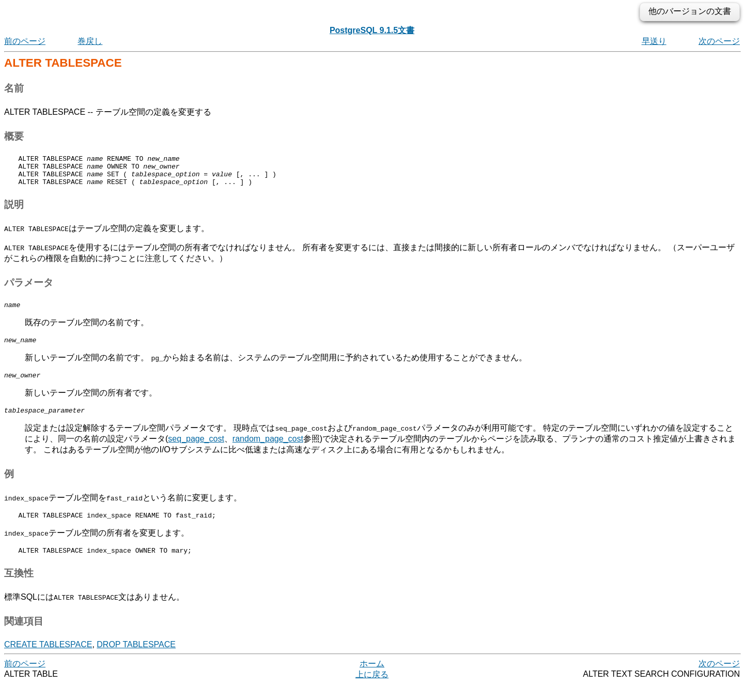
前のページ (25, 41)
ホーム (372, 679)
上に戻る (372, 690)
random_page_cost (268, 451)
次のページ (719, 41)
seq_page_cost (196, 451)
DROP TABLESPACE (136, 660)
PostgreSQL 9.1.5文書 (372, 30)
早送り (654, 41)
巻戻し (90, 41)
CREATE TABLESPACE (48, 660)
